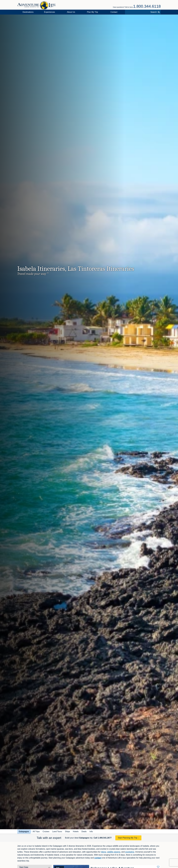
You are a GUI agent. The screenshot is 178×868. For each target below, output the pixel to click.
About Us (71, 12)
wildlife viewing (114, 852)
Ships (67, 831)
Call (103, 838)
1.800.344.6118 (147, 6)
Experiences (50, 12)
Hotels (76, 831)
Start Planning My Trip (128, 838)
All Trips (36, 831)
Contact (114, 12)
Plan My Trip (93, 12)
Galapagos (24, 831)
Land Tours (57, 831)
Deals (84, 831)
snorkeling (130, 852)
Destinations (28, 12)
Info (91, 831)
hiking (103, 852)
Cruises (46, 831)
